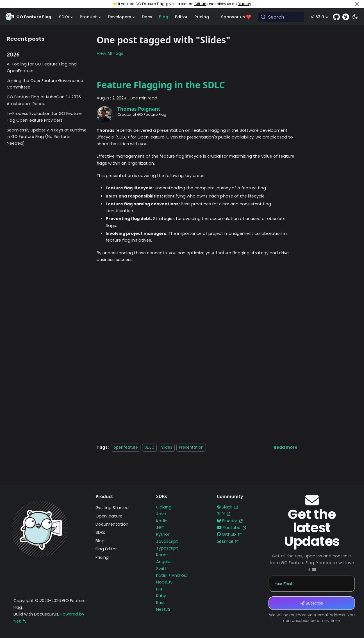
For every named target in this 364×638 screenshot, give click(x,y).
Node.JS (164, 582)
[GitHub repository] (336, 17)
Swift (161, 569)
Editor (181, 17)
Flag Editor (106, 549)
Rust (161, 603)
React (162, 555)
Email (228, 541)
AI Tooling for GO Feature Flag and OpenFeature (42, 67)
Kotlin (162, 521)
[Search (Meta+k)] (281, 17)
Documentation (112, 524)
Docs (147, 17)
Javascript (167, 541)
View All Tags (110, 53)
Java (161, 514)
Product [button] (88, 17)
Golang (164, 507)
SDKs (100, 532)
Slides (167, 447)
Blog (164, 17)
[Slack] (346, 17)
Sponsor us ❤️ (236, 17)
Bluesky (244, 4)
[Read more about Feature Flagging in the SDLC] (285, 447)
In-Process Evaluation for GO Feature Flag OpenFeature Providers (44, 117)
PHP (160, 589)
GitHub (200, 4)
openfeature (126, 447)
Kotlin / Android (172, 575)
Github (229, 534)
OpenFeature (109, 516)
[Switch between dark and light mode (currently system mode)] (355, 17)
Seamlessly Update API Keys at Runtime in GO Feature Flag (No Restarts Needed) (47, 137)
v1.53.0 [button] (318, 17)
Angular (164, 562)
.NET (160, 528)
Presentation (191, 447)
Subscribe (312, 603)
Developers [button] (120, 17)
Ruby (161, 596)
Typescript (167, 548)
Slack (227, 507)
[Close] (357, 4)
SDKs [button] (64, 17)
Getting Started (112, 508)
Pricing (202, 17)
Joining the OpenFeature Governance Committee (45, 84)
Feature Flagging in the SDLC (161, 85)
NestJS (163, 609)
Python (163, 534)
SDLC (149, 447)
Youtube (231, 528)
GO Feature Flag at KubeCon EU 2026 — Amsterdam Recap (46, 100)
